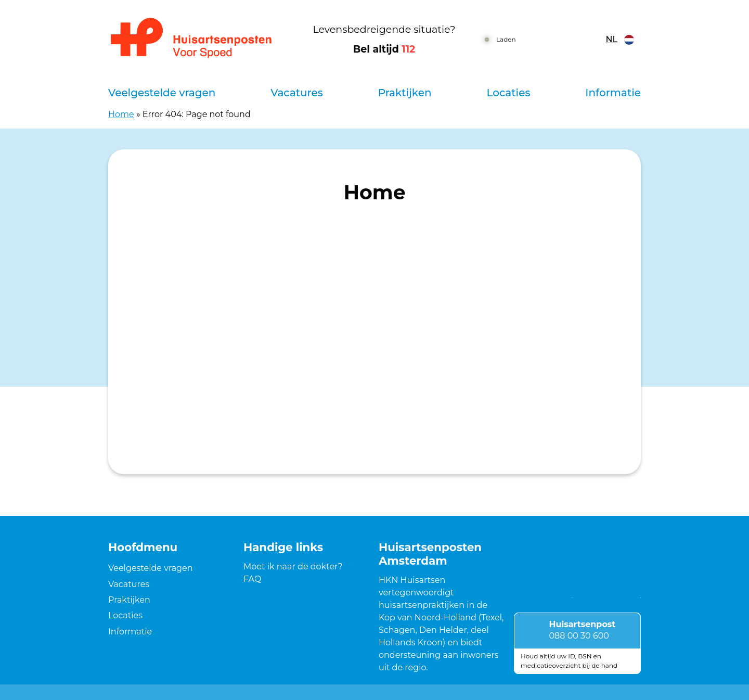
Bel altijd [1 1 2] (384, 49)
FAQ (252, 579)
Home (121, 114)
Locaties (508, 93)
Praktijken (405, 93)
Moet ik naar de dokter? (293, 567)
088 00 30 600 (579, 636)
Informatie (613, 93)
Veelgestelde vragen (162, 93)
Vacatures (297, 93)
